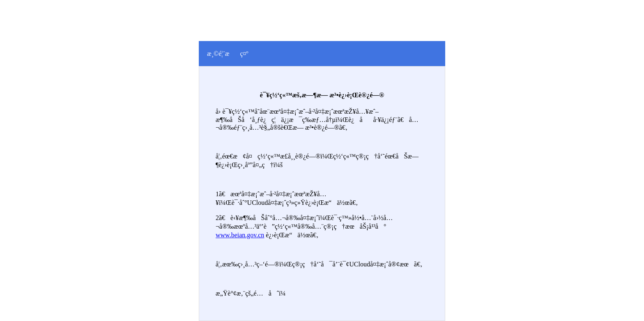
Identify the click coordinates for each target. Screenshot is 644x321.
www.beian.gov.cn (240, 235)
